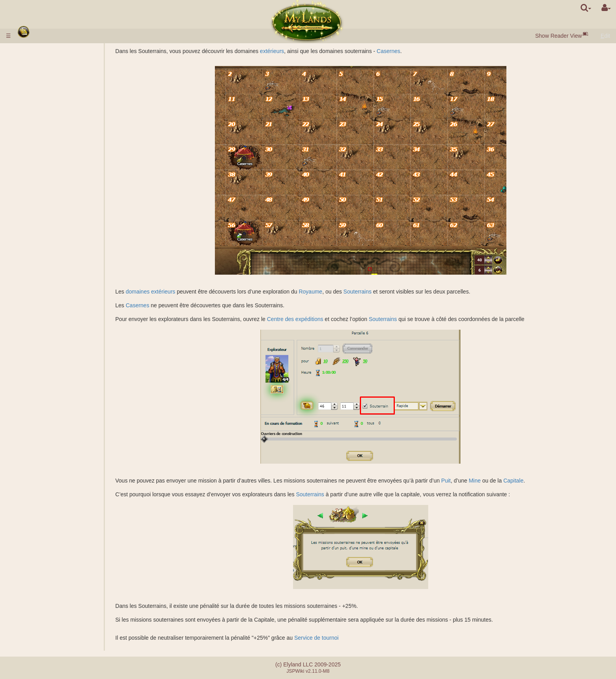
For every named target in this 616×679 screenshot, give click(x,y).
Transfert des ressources (68, 406)
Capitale (542, 481)
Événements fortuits (46, 578)
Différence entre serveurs (52, 610)
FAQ (27, 617)
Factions (48, 324)
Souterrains (387, 292)
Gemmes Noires (57, 110)
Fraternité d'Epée (44, 571)
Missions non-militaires (52, 372)
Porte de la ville (56, 131)
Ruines (30, 283)
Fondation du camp (61, 365)
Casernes (417, 51)
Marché (47, 138)
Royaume (339, 292)
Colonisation (52, 393)
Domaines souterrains (48, 248)
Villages (47, 97)
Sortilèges (35, 448)
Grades (46, 310)
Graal (44, 234)
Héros (29, 420)
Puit (475, 481)
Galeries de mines (60, 220)
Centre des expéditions (324, 319)
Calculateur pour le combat (70, 351)
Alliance (31, 503)
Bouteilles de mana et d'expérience (64, 489)
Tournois (32, 558)
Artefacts (34, 475)
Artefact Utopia (40, 564)
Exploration (51, 385)
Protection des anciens (52, 296)
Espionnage (52, 379)
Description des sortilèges (69, 454)
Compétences (40, 434)
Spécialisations (56, 193)
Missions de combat (48, 303)
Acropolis (49, 275)
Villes (29, 90)
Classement (52, 317)
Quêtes (30, 585)
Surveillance (52, 399)
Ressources (36, 104)
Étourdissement (41, 495)
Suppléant (50, 509)
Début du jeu (38, 76)
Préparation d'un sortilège (69, 468)
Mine (504, 481)
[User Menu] (606, 8)
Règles (30, 51)
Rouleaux (33, 482)
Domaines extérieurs (47, 207)
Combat (47, 344)
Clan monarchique (60, 523)
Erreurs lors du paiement (52, 624)
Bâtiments (35, 124)
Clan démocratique (60, 530)
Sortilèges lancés (58, 461)
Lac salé (48, 228)
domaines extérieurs (180, 292)
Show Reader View (558, 36)
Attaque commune (60, 330)
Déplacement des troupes (69, 413)
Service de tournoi (346, 638)
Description (51, 159)
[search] (586, 8)
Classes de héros (43, 427)
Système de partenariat (50, 631)
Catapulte (49, 544)
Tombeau (49, 262)
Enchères (49, 145)
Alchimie (48, 186)
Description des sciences (68, 179)
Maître (29, 551)
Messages (34, 592)
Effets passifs (54, 440)
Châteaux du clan (44, 537)
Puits (43, 214)
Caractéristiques (57, 165)
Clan (27, 516)
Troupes (32, 152)
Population (35, 117)
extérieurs (301, 51)
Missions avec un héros (53, 358)
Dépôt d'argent (39, 58)
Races (29, 83)
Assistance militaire (61, 338)
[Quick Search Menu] (586, 8)
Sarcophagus (54, 269)
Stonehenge (37, 289)
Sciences (33, 173)
